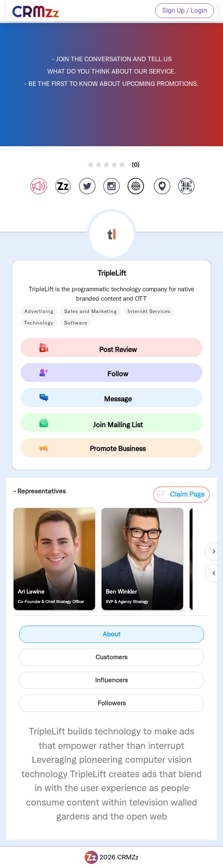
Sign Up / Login (185, 10)
